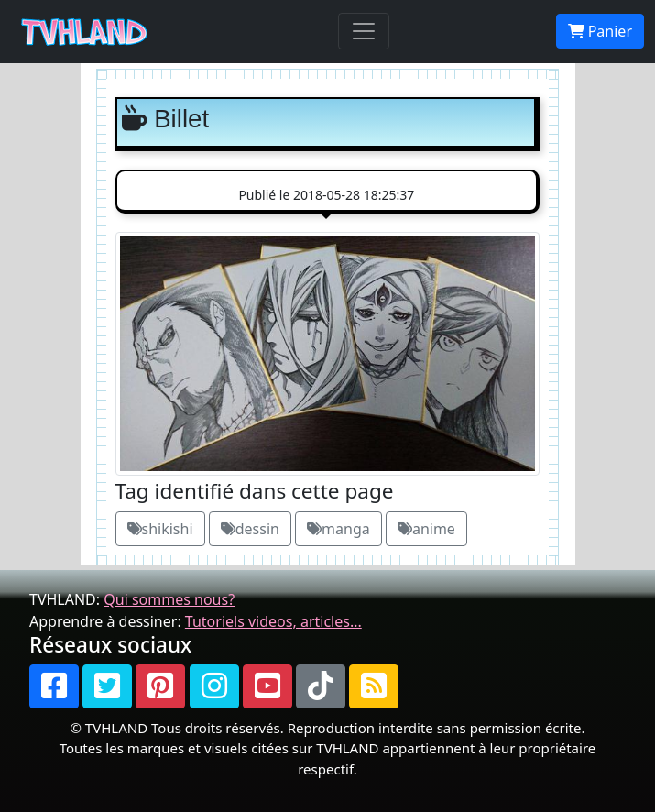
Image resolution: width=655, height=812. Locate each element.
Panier (600, 31)
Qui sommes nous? (169, 599)
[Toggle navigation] (364, 31)
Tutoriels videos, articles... (273, 621)
